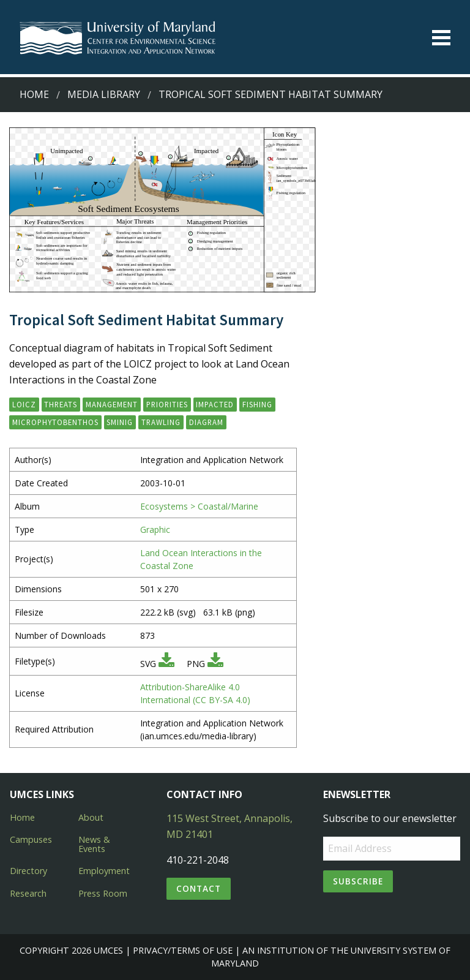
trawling (161, 422)
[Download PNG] (215, 664)
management (112, 404)
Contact (199, 888)
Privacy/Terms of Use (183, 950)
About (91, 817)
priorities (167, 404)
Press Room (103, 893)
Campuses (31, 839)
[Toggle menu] (441, 38)
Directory (28, 871)
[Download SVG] (166, 664)
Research (28, 893)
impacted (215, 404)
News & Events (94, 844)
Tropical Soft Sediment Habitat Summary (270, 94)
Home (34, 94)
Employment (104, 871)
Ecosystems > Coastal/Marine (199, 506)
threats (61, 404)
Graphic (155, 530)
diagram (206, 422)
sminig (120, 422)
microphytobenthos (55, 422)
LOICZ (24, 404)
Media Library (104, 94)
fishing (257, 404)
